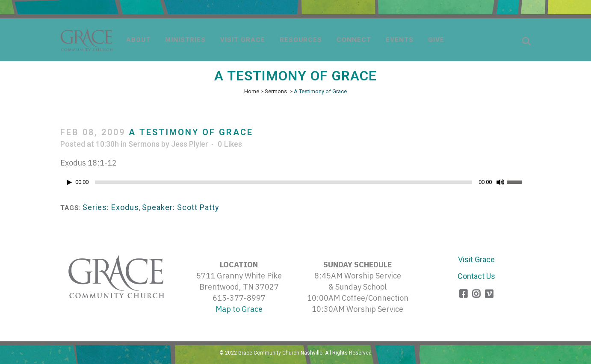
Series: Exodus (111, 207)
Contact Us (476, 276)
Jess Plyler (190, 144)
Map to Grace (239, 309)
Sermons (276, 91)
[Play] (69, 182)
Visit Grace (476, 259)
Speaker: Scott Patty (181, 207)
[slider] (284, 182)
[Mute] (500, 182)
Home (252, 91)
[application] (295, 184)
